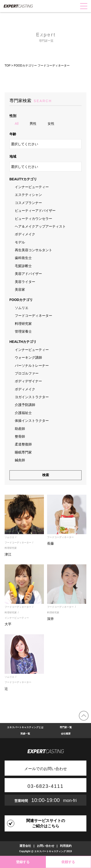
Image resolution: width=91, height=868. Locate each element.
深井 (50, 619)
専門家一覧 (66, 727)
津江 (8, 554)
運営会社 (25, 846)
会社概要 (66, 734)
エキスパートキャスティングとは (25, 727)
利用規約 (66, 846)
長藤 (50, 543)
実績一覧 (25, 734)
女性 (51, 124)
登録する (23, 862)
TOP (8, 66)
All (17, 124)
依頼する (68, 862)
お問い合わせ (46, 846)
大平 (8, 624)
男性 (33, 124)
